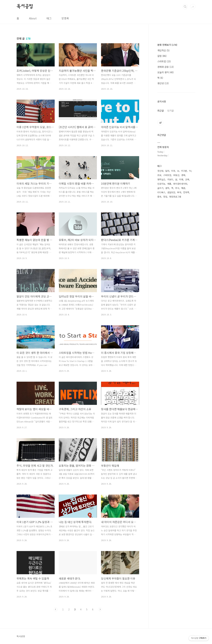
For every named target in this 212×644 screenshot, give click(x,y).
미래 (181, 179)
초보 (159, 175)
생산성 (163, 83)
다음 (100, 609)
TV (190, 171)
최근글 (161, 111)
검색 (185, 7)
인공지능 (161, 184)
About (33, 18)
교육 (187, 179)
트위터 (160, 123)
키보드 (170, 179)
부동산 (176, 175)
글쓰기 (160, 188)
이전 (56, 609)
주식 (177, 188)
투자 (179, 192)
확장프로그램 (175, 197)
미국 (173, 171)
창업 (165, 197)
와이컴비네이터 (180, 184)
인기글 (171, 111)
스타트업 (164, 61)
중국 (159, 197)
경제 (183, 175)
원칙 (167, 188)
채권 (183, 188)
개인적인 (163, 50)
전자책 (186, 192)
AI (178, 171)
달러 (167, 171)
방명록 (65, 18)
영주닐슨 (161, 179)
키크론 (184, 171)
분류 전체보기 (167, 45)
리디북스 (161, 192)
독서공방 (25, 6)
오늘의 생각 (166, 72)
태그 (49, 18)
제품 (169, 184)
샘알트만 (171, 192)
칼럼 (162, 56)
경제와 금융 (166, 67)
